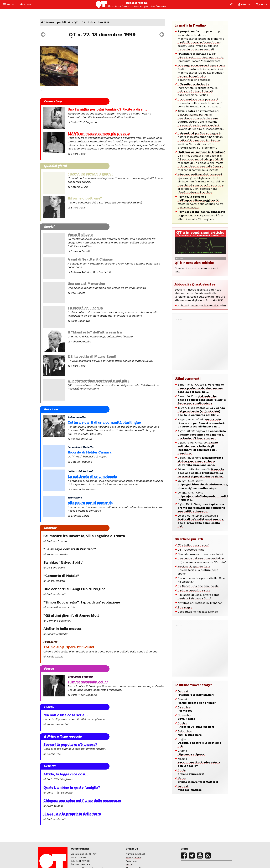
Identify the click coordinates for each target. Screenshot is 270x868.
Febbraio (196, 693)
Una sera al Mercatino (86, 284)
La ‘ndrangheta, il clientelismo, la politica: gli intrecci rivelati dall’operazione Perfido (198, 90)
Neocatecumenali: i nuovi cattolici (200, 554)
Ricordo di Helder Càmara (89, 452)
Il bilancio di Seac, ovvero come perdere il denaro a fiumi (199, 597)
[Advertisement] (200, 342)
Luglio (199, 743)
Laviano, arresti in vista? (194, 590)
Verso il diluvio (80, 235)
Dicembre (185, 709)
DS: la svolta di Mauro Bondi (92, 357)
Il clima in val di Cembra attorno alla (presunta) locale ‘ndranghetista (201, 58)
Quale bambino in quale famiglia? (72, 787)
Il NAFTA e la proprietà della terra (72, 814)
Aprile (191, 772)
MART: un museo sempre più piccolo (99, 134)
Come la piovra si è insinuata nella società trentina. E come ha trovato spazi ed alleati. (200, 103)
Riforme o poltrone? (85, 198)
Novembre (186, 717)
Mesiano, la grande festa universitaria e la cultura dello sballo (198, 570)
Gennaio (197, 701)
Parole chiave (133, 857)
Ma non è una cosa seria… (66, 715)
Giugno (191, 752)
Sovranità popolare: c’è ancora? (70, 745)
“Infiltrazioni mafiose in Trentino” (200, 603)
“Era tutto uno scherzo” (193, 545)
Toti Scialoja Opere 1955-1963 (69, 647)
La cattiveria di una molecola (92, 477)
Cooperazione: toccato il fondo (198, 612)
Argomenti (132, 861)
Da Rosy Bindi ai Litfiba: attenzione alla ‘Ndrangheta (202, 215)
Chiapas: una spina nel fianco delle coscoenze (82, 801)
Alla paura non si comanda (90, 503)
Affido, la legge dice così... (66, 774)
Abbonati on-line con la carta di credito (202, 305)
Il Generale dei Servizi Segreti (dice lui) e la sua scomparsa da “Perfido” (202, 560)
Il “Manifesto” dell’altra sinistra (95, 332)
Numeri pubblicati (59, 22)
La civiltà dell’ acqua (85, 308)
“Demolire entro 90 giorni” (90, 174)
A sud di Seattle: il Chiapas (90, 259)
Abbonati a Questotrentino (195, 284)
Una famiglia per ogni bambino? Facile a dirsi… (107, 109)
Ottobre (196, 725)
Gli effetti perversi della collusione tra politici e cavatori (201, 202)
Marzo (198, 780)
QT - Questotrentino (191, 550)
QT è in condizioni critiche (194, 263)
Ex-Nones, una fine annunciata (198, 586)
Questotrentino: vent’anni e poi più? (98, 381)
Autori (129, 864)
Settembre (190, 733)
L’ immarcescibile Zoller (88, 682)
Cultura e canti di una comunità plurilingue (104, 422)
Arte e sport (186, 607)
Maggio (199, 762)
